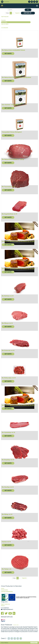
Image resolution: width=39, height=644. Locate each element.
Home (3, 588)
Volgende (17, 13)
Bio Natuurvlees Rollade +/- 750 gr (13, 159)
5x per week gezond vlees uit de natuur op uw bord (18, 241)
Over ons (16, 625)
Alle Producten (5, 17)
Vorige (7, 13)
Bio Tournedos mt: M (8, 187)
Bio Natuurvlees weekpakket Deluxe (13, 50)
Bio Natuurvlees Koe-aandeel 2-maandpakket (16, 77)
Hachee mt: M (6, 542)
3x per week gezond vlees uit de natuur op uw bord (18, 405)
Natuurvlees (4, 22)
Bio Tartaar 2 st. (7, 569)
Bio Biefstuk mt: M (8, 296)
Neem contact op (5, 604)
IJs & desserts (5, 28)
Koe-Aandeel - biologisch (10, 105)
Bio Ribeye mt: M (7, 323)
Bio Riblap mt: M (7, 514)
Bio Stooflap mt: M (8, 487)
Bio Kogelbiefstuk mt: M (9, 214)
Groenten (3, 20)
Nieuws (3, 606)
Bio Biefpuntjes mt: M (9, 378)
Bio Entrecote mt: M (8, 351)
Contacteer (5, 2)
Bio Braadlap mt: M (8, 460)
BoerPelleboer (34, 643)
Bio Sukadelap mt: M (8, 432)
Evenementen (4, 590)
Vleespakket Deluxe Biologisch (12, 132)
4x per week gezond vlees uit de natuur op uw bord (18, 269)
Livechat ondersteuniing (7, 591)
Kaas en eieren (5, 24)
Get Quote (8, 53)
